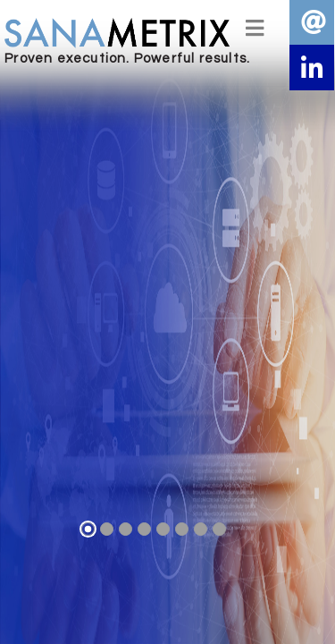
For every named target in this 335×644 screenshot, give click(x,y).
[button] (312, 67)
